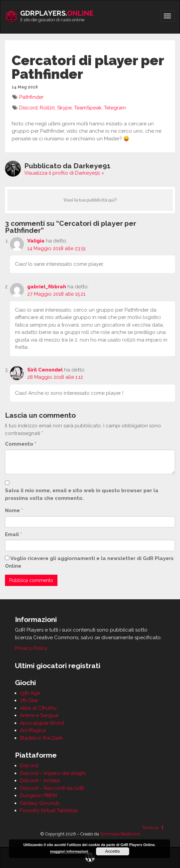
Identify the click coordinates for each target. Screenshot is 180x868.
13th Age (30, 693)
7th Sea (29, 700)
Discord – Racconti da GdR (52, 788)
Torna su (154, 828)
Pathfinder (31, 97)
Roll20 (47, 108)
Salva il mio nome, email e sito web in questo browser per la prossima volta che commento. (82, 494)
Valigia (36, 241)
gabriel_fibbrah (47, 287)
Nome (12, 510)
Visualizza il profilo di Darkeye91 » (64, 173)
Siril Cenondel (45, 370)
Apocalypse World (42, 723)
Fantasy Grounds (40, 803)
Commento (21, 444)
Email (12, 534)
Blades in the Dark (41, 738)
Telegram (115, 108)
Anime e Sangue (39, 715)
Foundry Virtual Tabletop (49, 810)
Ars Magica (33, 730)
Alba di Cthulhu (38, 708)
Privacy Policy (31, 648)
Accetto (113, 851)
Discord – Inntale (40, 781)
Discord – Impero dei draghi (53, 773)
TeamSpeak (88, 108)
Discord (28, 108)
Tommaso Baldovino (120, 834)
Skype (64, 108)
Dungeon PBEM (38, 796)
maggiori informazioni (69, 851)
